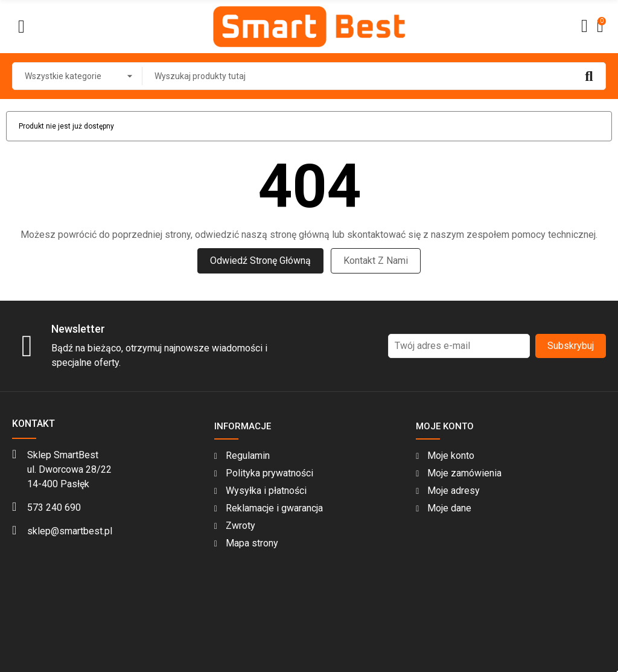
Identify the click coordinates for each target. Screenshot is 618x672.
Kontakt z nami (376, 261)
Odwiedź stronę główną (260, 261)
